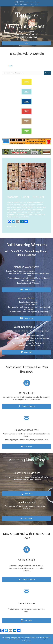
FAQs (36, 5)
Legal (38, 639)
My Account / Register (21, 5)
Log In (10, 66)
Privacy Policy (45, 639)
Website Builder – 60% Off (26, 197)
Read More (11, 226)
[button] (26, 290)
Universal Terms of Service (28, 639)
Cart (31, 5)
